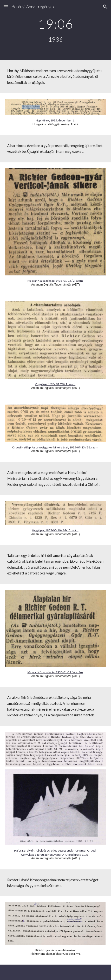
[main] (55, 30)
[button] (6, 7)
